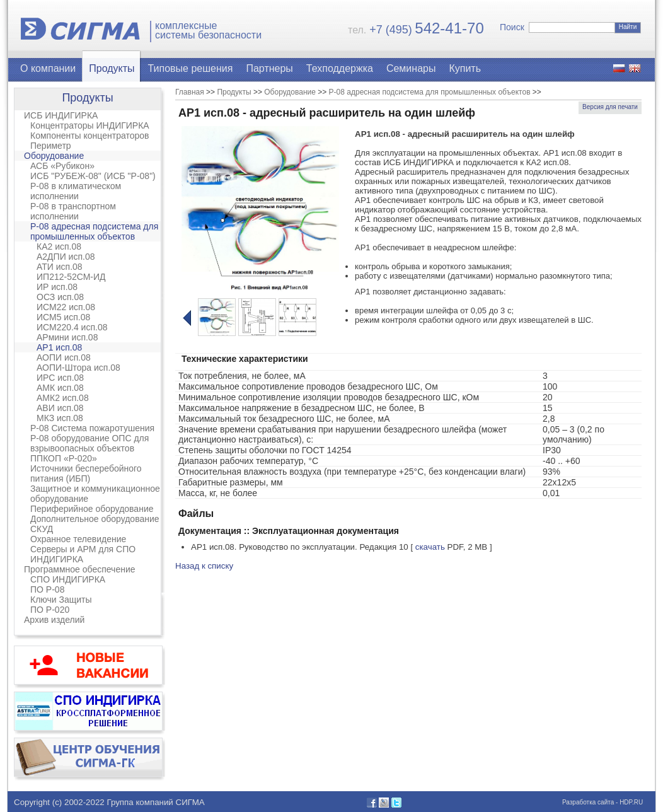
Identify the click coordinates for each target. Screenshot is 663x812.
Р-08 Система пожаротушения (92, 428)
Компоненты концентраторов (89, 136)
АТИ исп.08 (60, 267)
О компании (48, 68)
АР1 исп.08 (59, 347)
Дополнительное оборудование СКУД (95, 524)
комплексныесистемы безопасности (208, 31)
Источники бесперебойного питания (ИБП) (86, 473)
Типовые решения (191, 68)
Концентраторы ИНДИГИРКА (90, 125)
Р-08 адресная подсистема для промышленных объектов (94, 231)
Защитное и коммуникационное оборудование (95, 494)
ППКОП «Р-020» (64, 458)
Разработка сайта (588, 802)
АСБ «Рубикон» (62, 166)
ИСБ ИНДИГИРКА (61, 115)
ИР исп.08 (57, 287)
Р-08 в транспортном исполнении (73, 211)
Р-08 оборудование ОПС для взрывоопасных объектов (89, 443)
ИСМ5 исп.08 (63, 317)
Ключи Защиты (61, 600)
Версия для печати (610, 107)
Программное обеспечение (80, 569)
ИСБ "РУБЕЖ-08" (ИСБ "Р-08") (93, 176)
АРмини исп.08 (67, 337)
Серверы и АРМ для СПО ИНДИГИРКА (83, 554)
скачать (430, 547)
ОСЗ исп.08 (60, 297)
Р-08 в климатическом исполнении (76, 191)
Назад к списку (204, 566)
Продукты (112, 68)
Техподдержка (340, 68)
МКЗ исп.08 (60, 418)
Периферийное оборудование (92, 509)
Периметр (51, 146)
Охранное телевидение (78, 539)
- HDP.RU (628, 802)
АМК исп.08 (60, 388)
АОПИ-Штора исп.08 (78, 368)
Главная (190, 92)
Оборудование (54, 156)
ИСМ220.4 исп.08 (72, 327)
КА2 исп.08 (59, 246)
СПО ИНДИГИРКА (68, 579)
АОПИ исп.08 (64, 357)
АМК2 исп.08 (63, 398)
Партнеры (269, 68)
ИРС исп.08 (60, 378)
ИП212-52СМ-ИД (71, 277)
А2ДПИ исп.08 (66, 257)
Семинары (411, 68)
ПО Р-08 (47, 589)
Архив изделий (54, 620)
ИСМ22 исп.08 (66, 307)
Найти (628, 27)
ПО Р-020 (50, 610)
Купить (465, 68)
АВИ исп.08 (60, 408)
